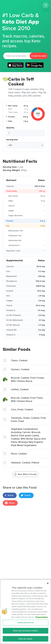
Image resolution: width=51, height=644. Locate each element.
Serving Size (12, 140)
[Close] (48, 587)
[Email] (16, 56)
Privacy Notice (42, 621)
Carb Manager (17, 6)
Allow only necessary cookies (26, 635)
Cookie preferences (26, 627)
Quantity (10, 128)
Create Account (39, 56)
